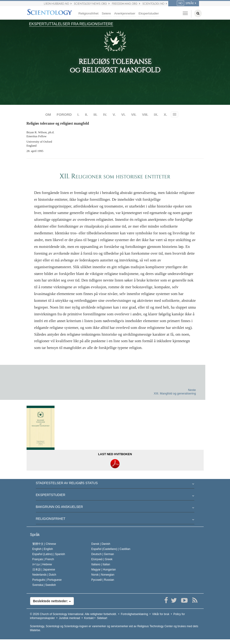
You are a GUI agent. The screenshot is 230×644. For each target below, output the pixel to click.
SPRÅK (185, 3)
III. (95, 114)
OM (48, 114)
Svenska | (44, 585)
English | (43, 549)
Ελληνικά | (102, 559)
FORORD (64, 114)
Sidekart (102, 618)
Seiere (106, 13)
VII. (134, 114)
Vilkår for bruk (161, 614)
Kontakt (89, 618)
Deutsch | (103, 554)
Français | (43, 559)
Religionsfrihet (88, 13)
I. (78, 114)
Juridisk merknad (70, 618)
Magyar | (104, 570)
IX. (156, 114)
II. (87, 114)
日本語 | (44, 570)
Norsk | (103, 575)
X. (165, 114)
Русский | (103, 580)
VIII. (145, 114)
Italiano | (101, 564)
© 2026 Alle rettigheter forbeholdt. (73, 614)
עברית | (42, 564)
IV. (105, 114)
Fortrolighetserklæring (134, 614)
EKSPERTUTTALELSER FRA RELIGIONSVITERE (71, 24)
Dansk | (101, 544)
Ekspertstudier (149, 13)
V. (114, 114)
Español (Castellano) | (111, 549)
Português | (47, 580)
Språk (35, 535)
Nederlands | (44, 575)
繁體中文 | (44, 544)
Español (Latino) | (49, 554)
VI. (123, 114)
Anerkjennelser (125, 13)
